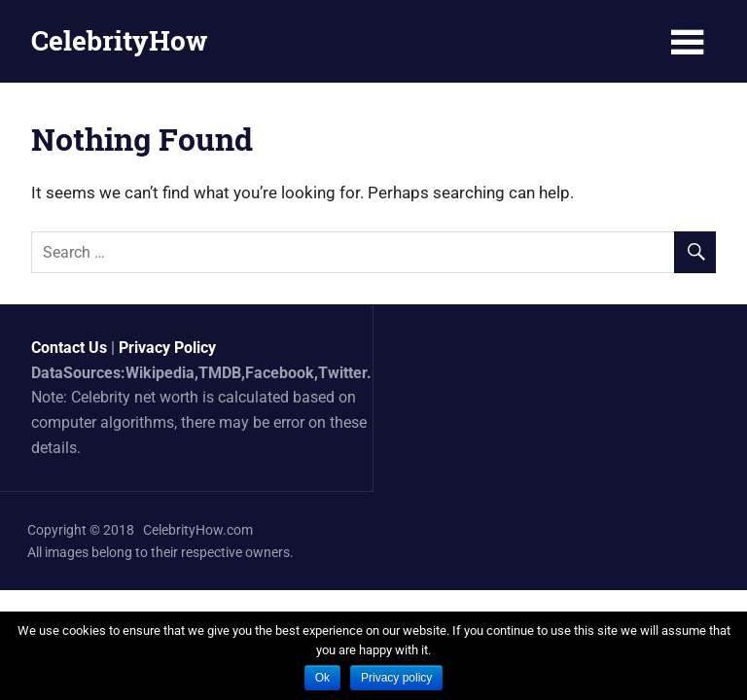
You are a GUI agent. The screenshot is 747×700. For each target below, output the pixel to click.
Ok (322, 678)
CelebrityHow (119, 40)
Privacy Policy (167, 348)
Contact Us (69, 348)
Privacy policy (396, 678)
